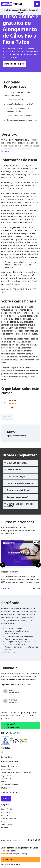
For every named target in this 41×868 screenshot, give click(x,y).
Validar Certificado (9, 818)
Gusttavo (7, 757)
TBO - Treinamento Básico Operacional (17, 772)
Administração (7, 779)
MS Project (6, 788)
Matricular (8, 859)
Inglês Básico (7, 775)
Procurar (5, 815)
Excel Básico (6, 769)
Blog (3, 822)
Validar (6, 799)
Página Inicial (7, 809)
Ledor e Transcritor (9, 766)
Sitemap (5, 828)
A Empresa (6, 812)
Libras (4, 782)
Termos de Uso (7, 825)
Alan (5, 753)
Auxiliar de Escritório (10, 785)
